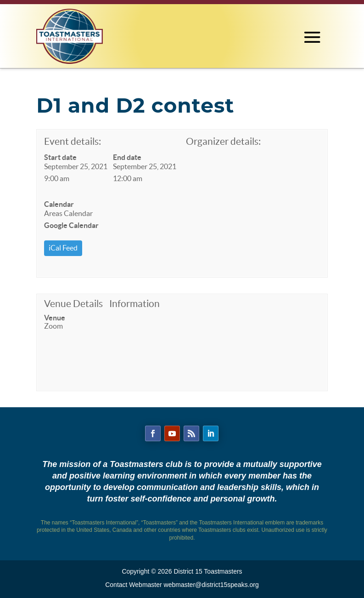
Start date (60, 157)
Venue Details (73, 304)
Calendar (59, 204)
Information (134, 304)
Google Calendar (71, 225)
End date (127, 157)
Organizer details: (223, 141)
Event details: (73, 141)
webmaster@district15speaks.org (211, 585)
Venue (55, 318)
